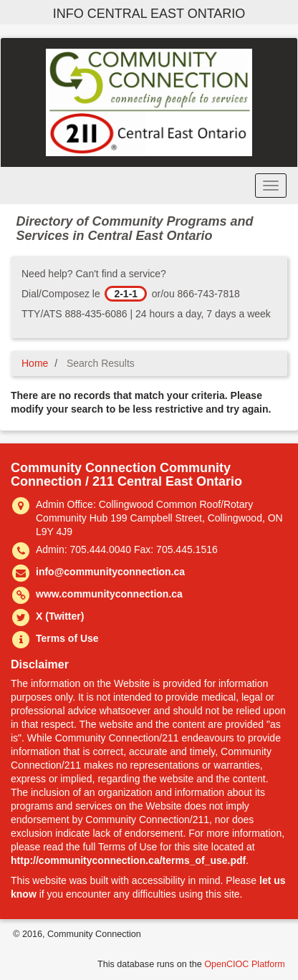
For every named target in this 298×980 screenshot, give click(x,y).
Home (35, 363)
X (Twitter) (60, 616)
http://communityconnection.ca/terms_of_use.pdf (128, 860)
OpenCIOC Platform (245, 964)
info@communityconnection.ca (110, 572)
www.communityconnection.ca (109, 594)
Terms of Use (67, 638)
